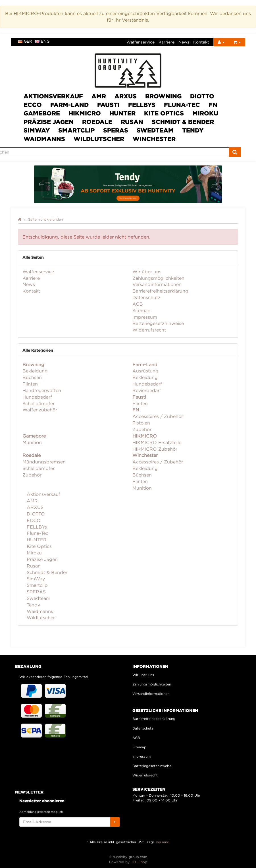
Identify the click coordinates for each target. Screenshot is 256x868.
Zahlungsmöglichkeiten (158, 278)
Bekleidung (35, 371)
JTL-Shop (139, 862)
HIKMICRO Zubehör (155, 449)
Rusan (132, 122)
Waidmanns (44, 139)
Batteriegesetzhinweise (158, 323)
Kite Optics (164, 113)
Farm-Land (69, 105)
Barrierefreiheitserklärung (160, 291)
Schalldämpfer (38, 403)
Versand (163, 842)
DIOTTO (202, 96)
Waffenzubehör (40, 410)
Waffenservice (141, 42)
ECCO (33, 105)
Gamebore (42, 113)
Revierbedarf (147, 390)
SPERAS (116, 130)
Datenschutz (146, 297)
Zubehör (142, 429)
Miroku (205, 113)
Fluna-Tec (182, 105)
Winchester (154, 139)
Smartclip (76, 130)
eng (42, 41)
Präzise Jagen (49, 122)
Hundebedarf (37, 397)
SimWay (37, 130)
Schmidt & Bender (183, 122)
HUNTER (122, 113)
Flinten (30, 384)
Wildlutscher (99, 139)
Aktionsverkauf (53, 96)
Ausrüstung (145, 371)
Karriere (166, 42)
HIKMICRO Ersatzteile (157, 442)
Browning (163, 96)
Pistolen (141, 423)
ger (25, 41)
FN (213, 105)
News (184, 42)
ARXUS (126, 96)
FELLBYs (142, 105)
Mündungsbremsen (44, 462)
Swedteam (155, 130)
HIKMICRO (85, 113)
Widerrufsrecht (149, 330)
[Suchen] (235, 152)
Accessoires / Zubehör (158, 416)
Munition (32, 442)
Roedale (97, 122)
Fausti (108, 105)
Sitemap (141, 310)
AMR (99, 96)
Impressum (145, 317)
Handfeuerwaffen (42, 390)
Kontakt (201, 42)
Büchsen (32, 377)
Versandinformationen (157, 284)
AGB (138, 304)
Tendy (193, 130)
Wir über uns (147, 272)
